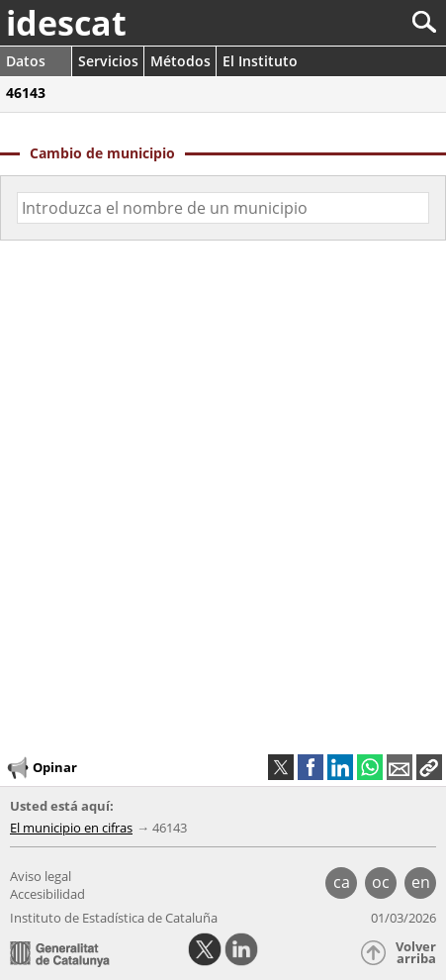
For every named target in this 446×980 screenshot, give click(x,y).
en (421, 882)
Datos (26, 61)
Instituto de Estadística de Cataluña (114, 918)
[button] (429, 767)
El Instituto (260, 61)
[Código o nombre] (223, 208)
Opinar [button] (41, 768)
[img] (223, 484)
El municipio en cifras (71, 828)
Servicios (108, 61)
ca (342, 882)
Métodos (180, 61)
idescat (66, 23)
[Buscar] (358, 22)
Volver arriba (416, 953)
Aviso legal (41, 876)
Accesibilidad (47, 894)
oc (381, 882)
